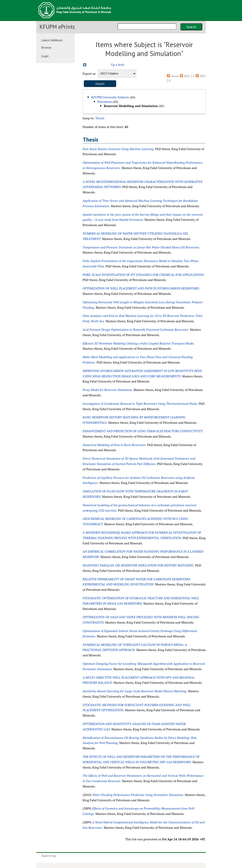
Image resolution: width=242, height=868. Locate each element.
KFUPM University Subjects (110, 97)
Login (45, 56)
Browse (46, 48)
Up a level (118, 65)
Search (191, 27)
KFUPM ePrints (57, 27)
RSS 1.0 (189, 76)
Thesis (100, 118)
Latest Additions (52, 40)
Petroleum (105, 102)
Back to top (49, 856)
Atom (175, 76)
